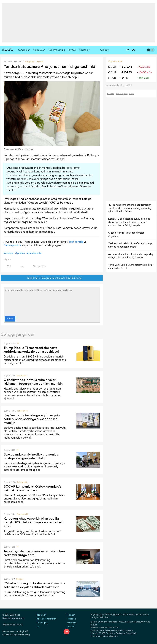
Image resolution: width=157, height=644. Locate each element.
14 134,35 (126, 72)
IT (18, 343)
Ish (38, 627)
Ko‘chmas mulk (56, 50)
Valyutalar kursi (115, 61)
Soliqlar (20, 579)
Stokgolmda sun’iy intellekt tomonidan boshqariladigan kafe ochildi (32, 456)
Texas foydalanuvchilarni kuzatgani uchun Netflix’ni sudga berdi (34, 553)
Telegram (69, 615)
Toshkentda (76, 242)
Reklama (111, 94)
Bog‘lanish (41, 615)
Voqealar (84, 50)
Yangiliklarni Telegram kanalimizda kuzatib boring (52, 278)
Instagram (70, 623)
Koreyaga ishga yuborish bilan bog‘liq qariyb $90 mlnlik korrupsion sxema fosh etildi (33, 522)
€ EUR (112, 72)
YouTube (69, 627)
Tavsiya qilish (38, 266)
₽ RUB (112, 78)
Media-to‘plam (122, 94)
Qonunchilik (23, 514)
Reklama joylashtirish (46, 619)
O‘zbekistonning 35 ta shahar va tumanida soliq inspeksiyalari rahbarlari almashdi (34, 585)
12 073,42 (126, 67)
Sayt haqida (42, 623)
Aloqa (132, 94)
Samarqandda (12, 245)
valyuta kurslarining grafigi (120, 85)
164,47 (124, 78)
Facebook (70, 619)
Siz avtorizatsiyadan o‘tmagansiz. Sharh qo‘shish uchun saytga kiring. (52, 301)
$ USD (112, 67)
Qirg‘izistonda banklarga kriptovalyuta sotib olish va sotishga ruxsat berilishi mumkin (32, 419)
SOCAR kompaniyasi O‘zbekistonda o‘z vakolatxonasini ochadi (32, 488)
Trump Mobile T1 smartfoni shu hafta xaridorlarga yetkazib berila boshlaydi (31, 350)
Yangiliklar (24, 50)
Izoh (20, 266)
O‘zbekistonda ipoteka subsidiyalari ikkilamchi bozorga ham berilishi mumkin (33, 382)
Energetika (22, 482)
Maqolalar (39, 50)
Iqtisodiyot (22, 375)
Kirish (10, 319)
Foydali (72, 50)
